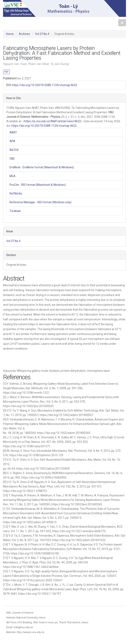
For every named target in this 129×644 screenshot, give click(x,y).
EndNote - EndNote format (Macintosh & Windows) (42, 167)
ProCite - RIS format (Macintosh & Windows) (38, 185)
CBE (12, 159)
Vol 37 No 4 (42, 34)
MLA (12, 176)
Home (10, 34)
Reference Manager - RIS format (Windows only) (41, 202)
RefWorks (16, 193)
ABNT (13, 132)
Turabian (15, 211)
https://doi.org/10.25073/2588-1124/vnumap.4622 (45, 85)
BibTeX (14, 150)
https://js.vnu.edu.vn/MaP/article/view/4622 (52, 121)
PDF (6, 72)
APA (12, 141)
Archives (24, 34)
